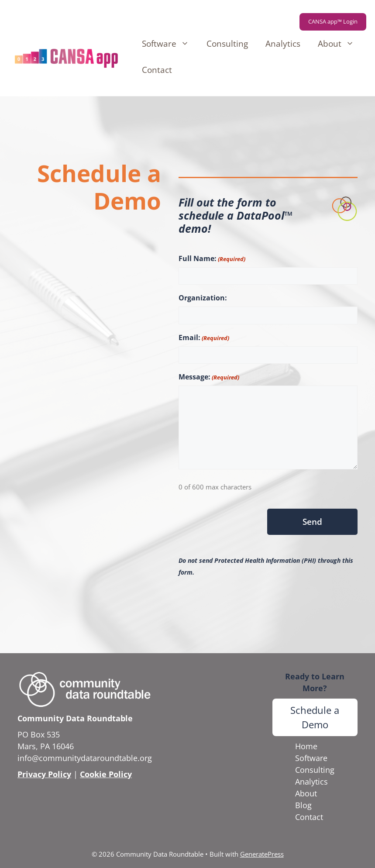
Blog (303, 805)
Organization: (203, 298)
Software (170, 44)
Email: (204, 338)
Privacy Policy (44, 774)
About (340, 44)
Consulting (227, 44)
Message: (209, 377)
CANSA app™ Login (333, 21)
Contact (157, 70)
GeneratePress (262, 854)
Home (306, 746)
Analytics (283, 44)
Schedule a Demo (315, 717)
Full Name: (212, 259)
